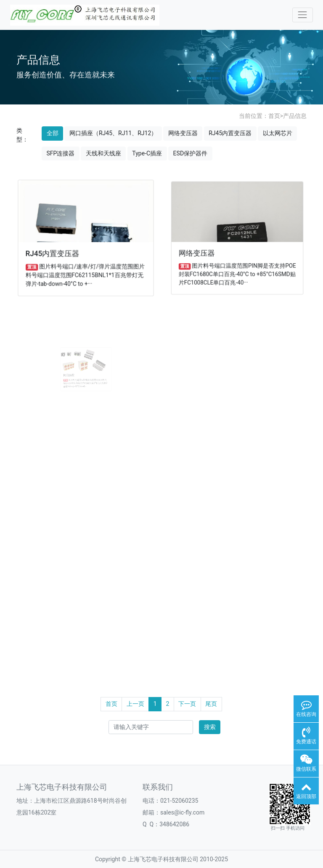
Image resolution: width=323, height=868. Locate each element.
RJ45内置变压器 (230, 133)
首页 (274, 116)
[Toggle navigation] (303, 15)
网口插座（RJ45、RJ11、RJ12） (113, 133)
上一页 (135, 704)
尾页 (211, 704)
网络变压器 (183, 133)
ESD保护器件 (190, 153)
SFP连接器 (61, 153)
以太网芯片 (278, 133)
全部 (53, 133)
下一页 (187, 704)
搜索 (210, 727)
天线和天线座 (103, 153)
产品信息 (295, 116)
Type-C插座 (147, 153)
